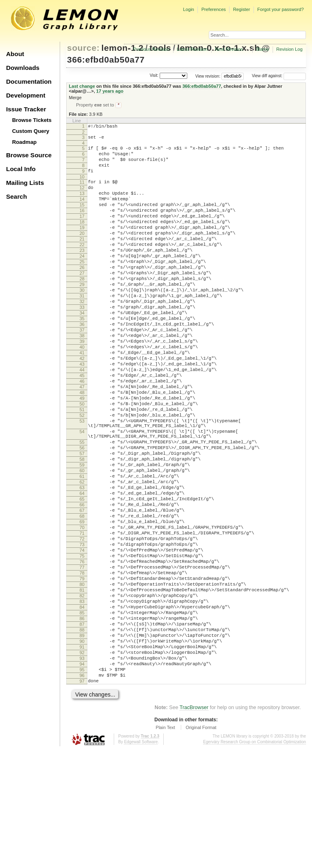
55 (82, 508)
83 (82, 701)
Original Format (201, 845)
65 (82, 577)
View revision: (208, 76)
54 (82, 495)
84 (82, 708)
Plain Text (165, 845)
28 (82, 309)
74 (82, 639)
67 (82, 590)
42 (82, 406)
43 (82, 412)
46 (82, 433)
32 (82, 336)
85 (82, 715)
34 (82, 350)
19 (82, 247)
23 (82, 274)
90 (82, 749)
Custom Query (31, 131)
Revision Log (289, 49)
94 (82, 777)
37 (82, 371)
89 (82, 742)
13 (82, 205)
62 (82, 556)
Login (188, 9)
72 (82, 625)
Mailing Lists (25, 183)
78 (82, 666)
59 (82, 535)
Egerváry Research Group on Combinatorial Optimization (255, 860)
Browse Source (29, 155)
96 (82, 791)
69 (82, 604)
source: (83, 48)
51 (82, 468)
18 (82, 240)
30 (82, 323)
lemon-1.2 (123, 48)
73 (82, 632)
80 (82, 680)
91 (82, 756)
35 (82, 357)
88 (82, 736)
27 (82, 302)
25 (82, 288)
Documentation (29, 81)
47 (82, 440)
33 (82, 343)
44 (82, 419)
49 (82, 454)
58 (82, 528)
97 (82, 798)
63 (82, 563)
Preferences (214, 9)
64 (82, 570)
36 (82, 364)
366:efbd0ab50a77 (106, 60)
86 (82, 722)
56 (82, 514)
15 (82, 219)
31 (82, 330)
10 (82, 186)
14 (82, 212)
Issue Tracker (26, 109)
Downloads (23, 68)
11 (82, 191)
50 (82, 461)
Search (16, 196)
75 (82, 646)
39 (82, 385)
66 (82, 584)
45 (82, 426)
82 (82, 694)
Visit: (154, 75)
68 (82, 597)
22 (82, 267)
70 (82, 611)
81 (82, 687)
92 (82, 763)
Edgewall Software (141, 860)
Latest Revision (192, 49)
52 (82, 475)
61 (82, 549)
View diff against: (279, 76)
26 (82, 295)
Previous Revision (152, 49)
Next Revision (229, 49)
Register (242, 9)
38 (82, 378)
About (15, 54)
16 (82, 226)
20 (82, 254)
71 (82, 618)
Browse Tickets (32, 120)
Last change (82, 86)
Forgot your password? (280, 9)
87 (82, 729)
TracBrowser (194, 825)
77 (82, 660)
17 (82, 233)
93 (82, 770)
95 (82, 784)
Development (26, 95)
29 (82, 316)
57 (82, 521)
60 (82, 542)
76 (82, 653)
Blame (262, 49)
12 (82, 198)
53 (82, 482)
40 (82, 392)
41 (82, 399)
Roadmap (25, 142)
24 (82, 281)
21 (82, 260)
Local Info (21, 169)
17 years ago (110, 91)
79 (82, 673)
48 (82, 447)
